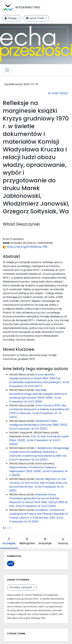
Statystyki (45, 542)
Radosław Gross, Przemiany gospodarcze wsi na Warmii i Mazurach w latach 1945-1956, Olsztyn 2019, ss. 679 (39, 500)
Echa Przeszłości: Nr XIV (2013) (28, 429)
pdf (11, 563)
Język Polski (35, 18)
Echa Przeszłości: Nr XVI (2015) (28, 460)
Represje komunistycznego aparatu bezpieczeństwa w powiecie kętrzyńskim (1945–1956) (38, 394)
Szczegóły (9, 542)
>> (10, 528)
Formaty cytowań (21, 587)
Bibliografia (27, 542)
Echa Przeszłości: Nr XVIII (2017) (39, 384)
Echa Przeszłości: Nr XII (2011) (36, 520)
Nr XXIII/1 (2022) (58, 93)
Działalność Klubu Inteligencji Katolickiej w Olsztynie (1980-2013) (38, 423)
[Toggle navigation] (7, 70)
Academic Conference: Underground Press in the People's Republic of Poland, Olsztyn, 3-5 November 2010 (39, 514)
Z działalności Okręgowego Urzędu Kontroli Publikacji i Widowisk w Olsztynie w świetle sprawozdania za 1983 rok (39, 452)
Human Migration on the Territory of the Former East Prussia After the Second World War (38, 483)
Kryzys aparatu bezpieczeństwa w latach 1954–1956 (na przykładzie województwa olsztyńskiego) (35, 378)
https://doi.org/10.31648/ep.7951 (25, 247)
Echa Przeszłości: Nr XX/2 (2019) (35, 400)
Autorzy (63, 542)
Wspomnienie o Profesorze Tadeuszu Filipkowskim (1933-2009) (33, 469)
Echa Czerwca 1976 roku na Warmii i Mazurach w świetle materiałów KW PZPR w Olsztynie (39, 409)
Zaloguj (11, 18)
